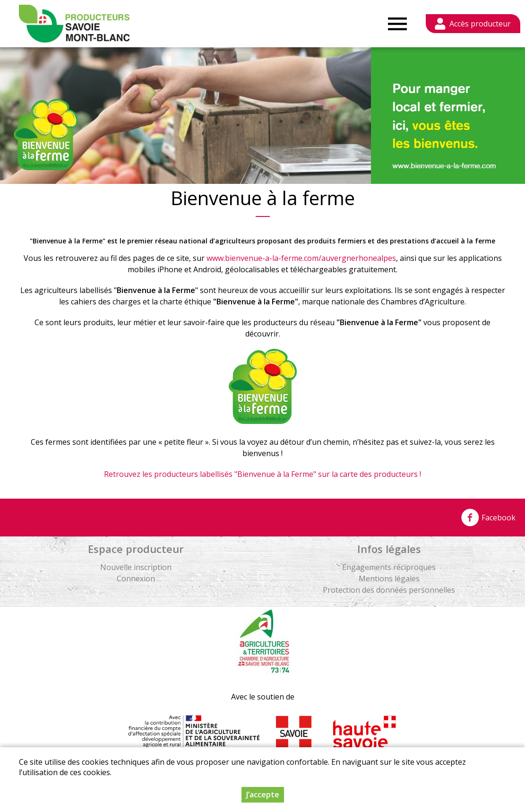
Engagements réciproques (389, 567)
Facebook (488, 518)
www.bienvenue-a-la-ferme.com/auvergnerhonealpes (301, 258)
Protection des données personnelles (389, 590)
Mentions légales (389, 579)
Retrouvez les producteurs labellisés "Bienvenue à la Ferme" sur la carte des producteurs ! (262, 474)
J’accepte (263, 795)
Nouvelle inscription (136, 567)
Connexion (136, 579)
